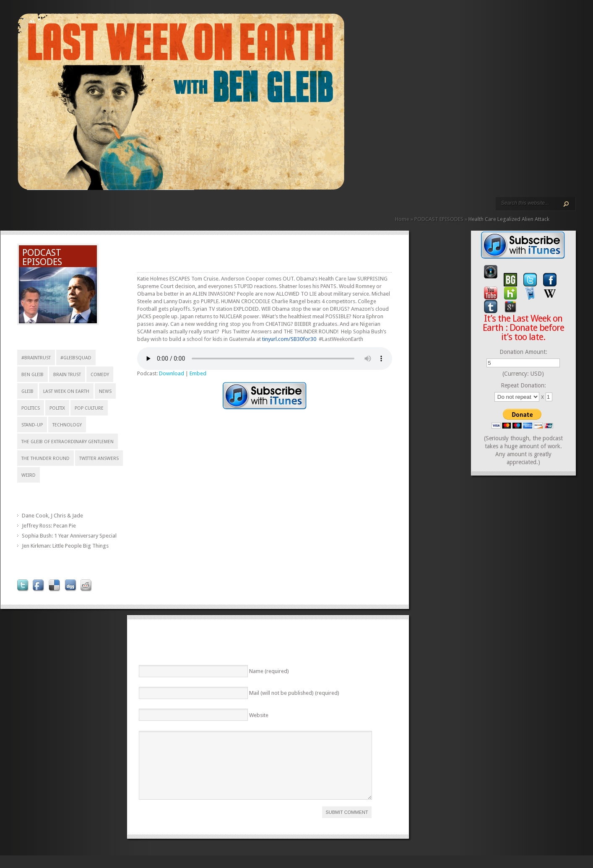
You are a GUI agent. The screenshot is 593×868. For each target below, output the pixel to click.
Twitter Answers (99, 459)
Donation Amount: (523, 352)
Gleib (27, 391)
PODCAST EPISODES (88, 209)
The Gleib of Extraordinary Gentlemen (68, 442)
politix (57, 408)
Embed (198, 373)
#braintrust (36, 358)
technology (67, 425)
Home (402, 219)
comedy (100, 375)
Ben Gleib (33, 375)
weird (29, 475)
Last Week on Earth (66, 391)
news (105, 391)
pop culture (89, 408)
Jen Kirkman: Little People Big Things (65, 546)
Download (172, 373)
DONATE (128, 209)
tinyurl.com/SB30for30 (289, 339)
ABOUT (101, 209)
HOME (21, 209)
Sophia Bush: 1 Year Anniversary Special (69, 536)
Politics (31, 408)
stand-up (32, 425)
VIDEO (95, 209)
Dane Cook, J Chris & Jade (52, 516)
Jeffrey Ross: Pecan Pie (49, 526)
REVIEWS (108, 209)
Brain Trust (67, 375)
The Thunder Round (46, 459)
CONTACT (122, 209)
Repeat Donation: (523, 385)
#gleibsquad (76, 358)
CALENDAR (115, 209)
